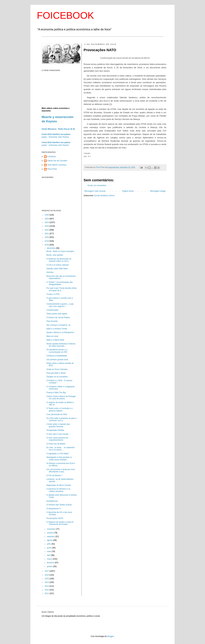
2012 (47, 590)
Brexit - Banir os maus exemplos (60, 251)
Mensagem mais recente (95, 191)
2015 (47, 579)
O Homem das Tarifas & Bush (59, 505)
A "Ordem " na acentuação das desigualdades (60, 283)
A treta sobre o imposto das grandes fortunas (58, 425)
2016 (47, 575)
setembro (51, 537)
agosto (50, 540)
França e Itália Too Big (56, 393)
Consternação (52, 310)
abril (49, 555)
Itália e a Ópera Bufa (55, 340)
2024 (47, 222)
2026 (47, 215)
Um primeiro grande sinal (57, 360)
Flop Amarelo (52, 321)
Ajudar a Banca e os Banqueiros (60, 332)
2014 (47, 582)
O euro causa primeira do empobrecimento (57, 439)
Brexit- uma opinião (55, 255)
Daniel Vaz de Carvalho (57, 161)
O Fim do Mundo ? (54, 475)
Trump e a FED (53, 294)
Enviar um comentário (97, 185)
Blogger (111, 636)
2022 (47, 230)
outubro (50, 533)
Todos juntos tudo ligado (57, 314)
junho (50, 548)
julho (49, 544)
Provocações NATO (55, 518)
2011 (47, 593)
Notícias (50, 272)
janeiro (50, 566)
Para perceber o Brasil (56, 373)
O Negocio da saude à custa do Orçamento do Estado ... (60, 523)
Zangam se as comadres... (58, 377)
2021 (47, 234)
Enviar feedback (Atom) (104, 196)
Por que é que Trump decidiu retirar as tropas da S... (62, 289)
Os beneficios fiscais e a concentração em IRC (57, 351)
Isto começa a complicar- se (58, 325)
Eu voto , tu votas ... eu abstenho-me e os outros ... (61, 449)
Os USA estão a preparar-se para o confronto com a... (61, 419)
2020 (47, 237)
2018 (47, 245)
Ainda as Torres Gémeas (57, 369)
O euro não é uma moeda (57, 434)
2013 (47, 586)
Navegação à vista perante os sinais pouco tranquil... (59, 458)
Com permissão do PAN (57, 414)
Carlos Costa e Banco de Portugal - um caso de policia (62, 397)
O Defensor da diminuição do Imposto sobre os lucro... (59, 260)
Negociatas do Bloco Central (59, 485)
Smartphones (52, 501)
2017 (47, 571)
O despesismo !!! (54, 509)
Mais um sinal (52, 336)
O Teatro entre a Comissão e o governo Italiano (59, 409)
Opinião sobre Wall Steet (57, 269)
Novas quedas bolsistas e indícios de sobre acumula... (61, 345)
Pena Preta (52, 169)
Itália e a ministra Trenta (57, 329)
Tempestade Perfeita (55, 430)
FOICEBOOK (65, 15)
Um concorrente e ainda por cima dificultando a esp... (61, 471)
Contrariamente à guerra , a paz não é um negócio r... (60, 305)
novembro (51, 529)
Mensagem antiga (158, 191)
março (50, 559)
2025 (47, 219)
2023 (47, 226)
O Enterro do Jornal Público (58, 318)
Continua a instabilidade (57, 356)
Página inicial (128, 191)
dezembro (51, 248)
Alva (85, 156)
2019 (47, 241)
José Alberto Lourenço (57, 165)
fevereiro (51, 563)
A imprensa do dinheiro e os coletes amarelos (58, 490)
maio (49, 551)
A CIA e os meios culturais (58, 265)
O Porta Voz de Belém (56, 444)
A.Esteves (52, 157)
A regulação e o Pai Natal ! (58, 454)
